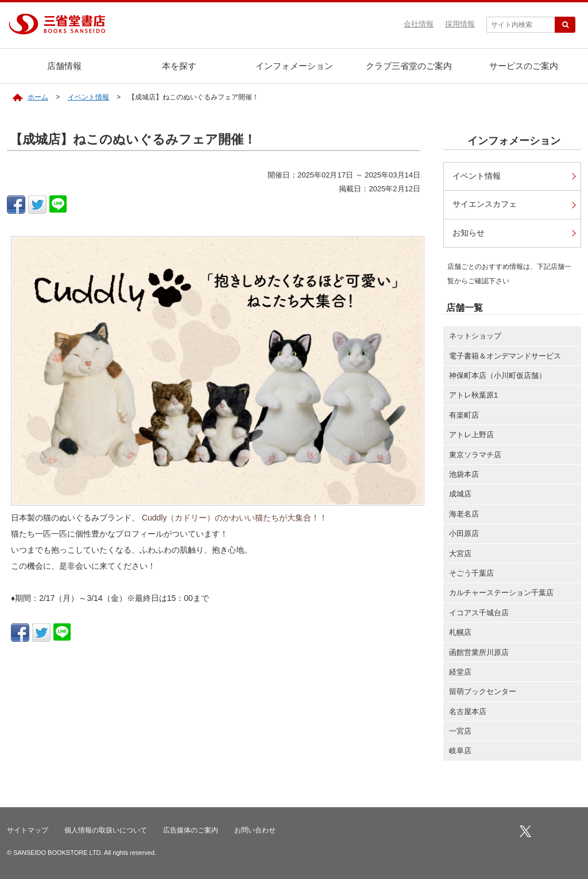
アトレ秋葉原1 (473, 395)
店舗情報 (64, 66)
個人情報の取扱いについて (106, 830)
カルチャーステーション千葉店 (501, 593)
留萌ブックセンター (483, 691)
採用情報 (460, 24)
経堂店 (460, 672)
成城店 (460, 494)
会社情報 (419, 24)
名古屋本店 (468, 712)
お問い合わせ (255, 830)
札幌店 (460, 632)
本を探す (179, 66)
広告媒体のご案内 (191, 830)
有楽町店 (464, 415)
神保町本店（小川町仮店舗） (498, 375)
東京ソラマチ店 (475, 455)
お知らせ (469, 233)
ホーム (38, 97)
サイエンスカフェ (485, 204)
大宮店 (460, 554)
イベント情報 (88, 97)
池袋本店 (464, 474)
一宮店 (460, 731)
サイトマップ (28, 830)
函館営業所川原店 (479, 652)
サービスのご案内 (524, 66)
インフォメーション (294, 66)
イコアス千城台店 (479, 613)
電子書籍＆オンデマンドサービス (505, 356)
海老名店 (464, 514)
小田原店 (464, 533)
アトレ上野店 (471, 435)
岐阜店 (460, 751)
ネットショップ (475, 336)
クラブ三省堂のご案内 (409, 66)
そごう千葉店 (471, 573)
